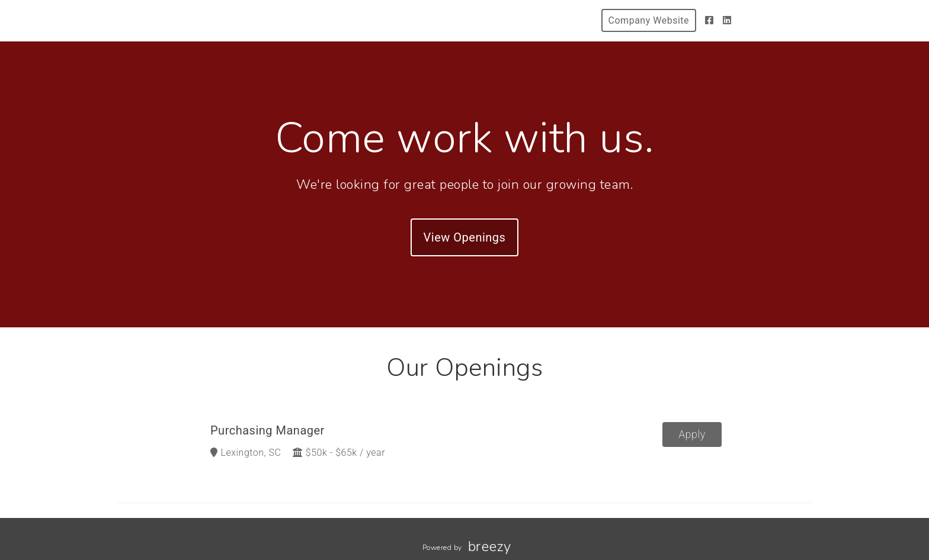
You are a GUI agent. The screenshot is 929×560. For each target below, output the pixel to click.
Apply (692, 434)
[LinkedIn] (727, 20)
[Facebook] (709, 20)
